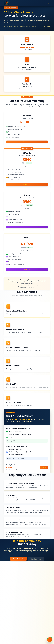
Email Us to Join (18, 559)
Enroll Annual (27, 227)
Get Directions (36, 559)
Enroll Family (27, 269)
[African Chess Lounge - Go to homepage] (6, 3)
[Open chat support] (50, 640)
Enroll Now (44, 467)
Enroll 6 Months (27, 185)
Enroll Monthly (27, 142)
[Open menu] (49, 3)
